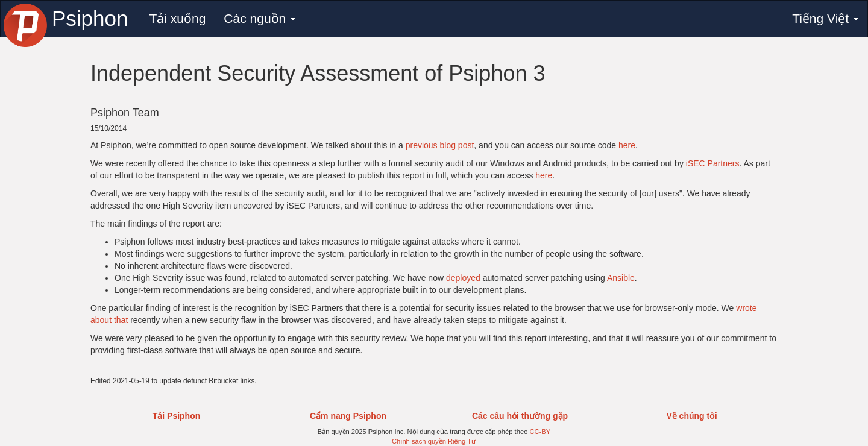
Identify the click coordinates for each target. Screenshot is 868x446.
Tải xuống (177, 18)
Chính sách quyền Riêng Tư (434, 441)
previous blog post (440, 145)
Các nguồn (259, 18)
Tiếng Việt (825, 18)
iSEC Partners (713, 163)
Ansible (621, 278)
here (627, 145)
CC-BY (540, 432)
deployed (463, 278)
